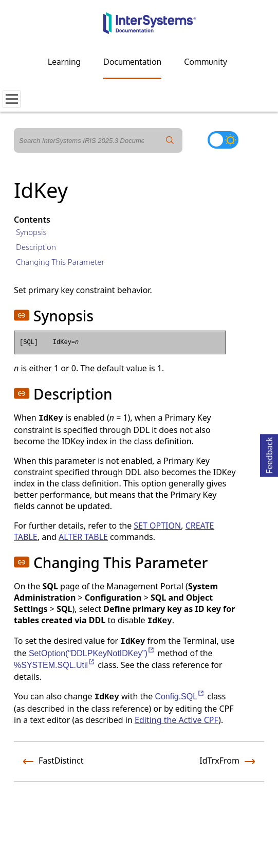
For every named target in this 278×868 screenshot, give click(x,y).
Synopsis (31, 232)
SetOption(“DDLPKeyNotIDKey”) (92, 653)
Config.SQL (180, 697)
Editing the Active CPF (177, 720)
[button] (22, 315)
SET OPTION (157, 526)
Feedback (269, 454)
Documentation (132, 62)
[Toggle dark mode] (223, 140)
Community (206, 62)
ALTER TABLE (83, 537)
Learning (64, 62)
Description (36, 247)
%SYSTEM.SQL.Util (55, 665)
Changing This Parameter (60, 262)
